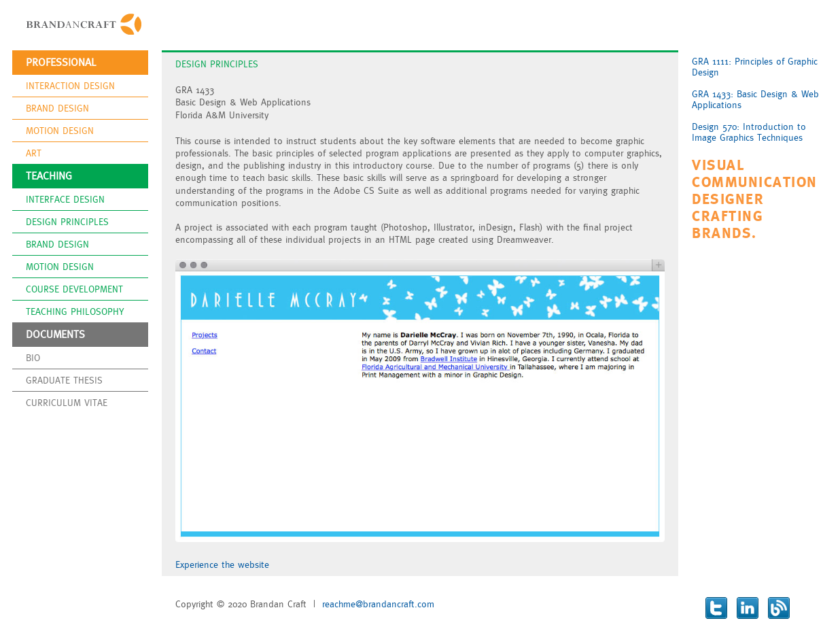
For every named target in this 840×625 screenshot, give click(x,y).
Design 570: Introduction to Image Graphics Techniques (749, 132)
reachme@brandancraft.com (378, 604)
